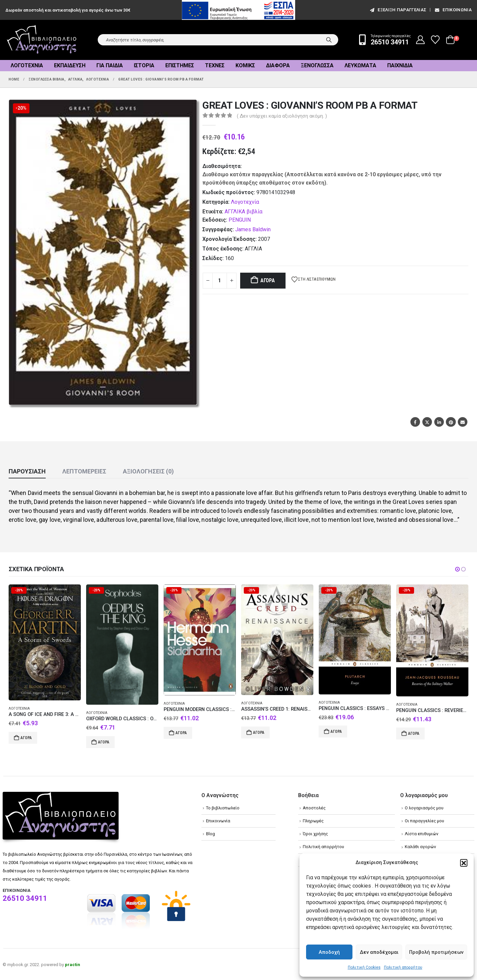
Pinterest (451, 422)
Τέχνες (215, 65)
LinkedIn (439, 422)
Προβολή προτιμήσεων (436, 952)
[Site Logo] (42, 40)
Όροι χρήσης (315, 834)
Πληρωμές (313, 821)
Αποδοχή (329, 952)
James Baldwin (253, 229)
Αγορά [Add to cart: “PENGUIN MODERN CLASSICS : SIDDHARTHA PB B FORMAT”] (181, 733)
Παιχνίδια (400, 65)
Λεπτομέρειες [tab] (84, 471)
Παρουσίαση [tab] (27, 471)
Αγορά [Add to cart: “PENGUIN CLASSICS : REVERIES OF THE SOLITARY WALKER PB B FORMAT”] (414, 734)
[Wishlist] (435, 40)
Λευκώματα (360, 65)
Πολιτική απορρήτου (403, 967)
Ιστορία (144, 65)
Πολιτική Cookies (364, 967)
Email (463, 422)
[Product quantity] (220, 281)
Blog (211, 834)
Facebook (415, 422)
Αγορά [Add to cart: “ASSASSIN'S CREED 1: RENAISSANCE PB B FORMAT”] (259, 733)
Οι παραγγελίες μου (424, 821)
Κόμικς (245, 65)
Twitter (427, 422)
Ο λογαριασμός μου (424, 808)
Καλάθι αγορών (420, 847)
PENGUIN (240, 220)
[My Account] (421, 40)
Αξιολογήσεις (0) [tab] (148, 471)
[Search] (329, 40)
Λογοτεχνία (27, 65)
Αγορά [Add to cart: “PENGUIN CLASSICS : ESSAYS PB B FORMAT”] (336, 732)
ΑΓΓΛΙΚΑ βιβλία (243, 212)
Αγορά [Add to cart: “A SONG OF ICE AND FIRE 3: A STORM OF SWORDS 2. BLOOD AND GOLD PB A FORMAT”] (26, 738)
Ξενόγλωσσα (317, 65)
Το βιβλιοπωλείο (223, 808)
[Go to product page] (45, 642)
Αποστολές (314, 808)
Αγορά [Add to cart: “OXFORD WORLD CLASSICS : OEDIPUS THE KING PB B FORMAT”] (104, 742)
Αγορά (268, 280)
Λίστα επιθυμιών (422, 834)
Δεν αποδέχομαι (379, 952)
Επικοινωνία (453, 10)
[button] (464, 863)
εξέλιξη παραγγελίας (398, 10)
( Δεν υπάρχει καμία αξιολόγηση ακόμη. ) (282, 116)
